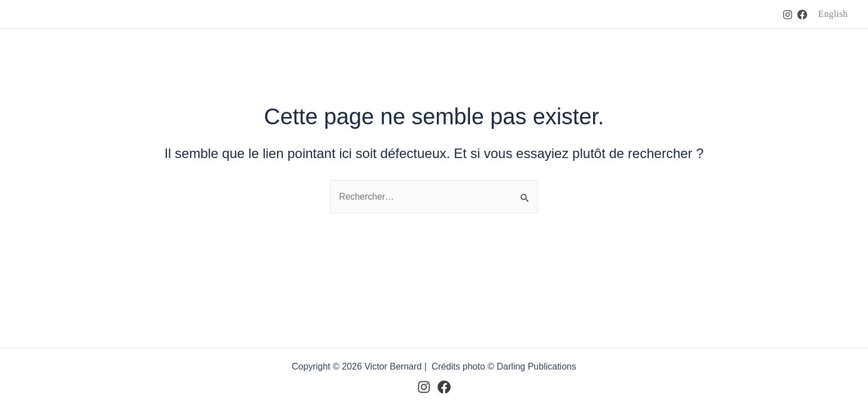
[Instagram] (788, 15)
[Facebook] (802, 15)
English (833, 14)
